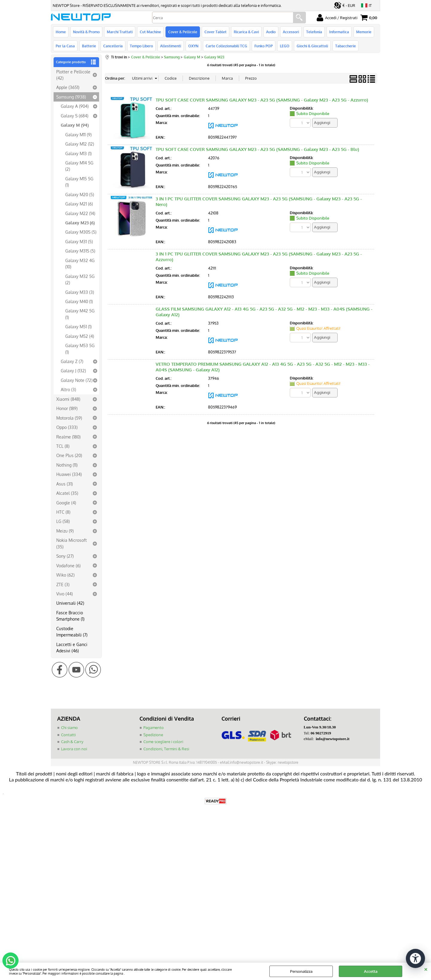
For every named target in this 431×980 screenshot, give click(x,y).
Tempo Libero (141, 46)
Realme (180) (68, 437)
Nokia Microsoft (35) (72, 543)
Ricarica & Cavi (246, 32)
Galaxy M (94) (75, 125)
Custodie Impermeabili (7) (72, 632)
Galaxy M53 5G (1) (80, 348)
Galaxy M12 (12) (80, 144)
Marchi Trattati (120, 32)
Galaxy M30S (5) (81, 232)
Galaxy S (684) (75, 116)
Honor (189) (67, 408)
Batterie (89, 46)
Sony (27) (65, 556)
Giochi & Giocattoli (312, 46)
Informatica (339, 32)
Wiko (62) (65, 575)
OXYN (193, 46)
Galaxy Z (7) (72, 361)
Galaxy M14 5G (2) (79, 166)
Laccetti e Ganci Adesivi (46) (72, 647)
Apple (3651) (68, 87)
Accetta (371, 971)
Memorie (364, 32)
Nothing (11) (67, 465)
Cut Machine (150, 32)
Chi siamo (69, 728)
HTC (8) (63, 512)
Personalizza (301, 971)
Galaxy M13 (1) (78, 153)
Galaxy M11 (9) (78, 134)
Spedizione (153, 735)
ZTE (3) (63, 584)
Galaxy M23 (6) (80, 223)
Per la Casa (65, 46)
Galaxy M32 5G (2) (80, 279)
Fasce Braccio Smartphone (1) (70, 616)
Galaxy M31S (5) (80, 251)
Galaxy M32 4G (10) (80, 263)
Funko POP (264, 46)
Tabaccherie (346, 46)
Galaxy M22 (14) (80, 213)
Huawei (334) (69, 474)
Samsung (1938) (71, 97)
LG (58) (63, 521)
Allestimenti (171, 46)
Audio (271, 32)
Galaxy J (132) (73, 370)
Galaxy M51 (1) (78, 326)
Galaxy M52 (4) (80, 336)
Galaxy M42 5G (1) (80, 314)
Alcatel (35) (67, 493)
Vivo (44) (65, 594)
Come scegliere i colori (163, 742)
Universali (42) (70, 603)
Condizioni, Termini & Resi (166, 749)
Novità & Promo (86, 32)
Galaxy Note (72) (77, 380)
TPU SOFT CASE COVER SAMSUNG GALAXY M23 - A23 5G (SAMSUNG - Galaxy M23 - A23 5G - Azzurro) (262, 100)
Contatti (68, 735)
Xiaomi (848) (68, 399)
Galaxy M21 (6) (79, 204)
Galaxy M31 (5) (79, 241)
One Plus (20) (69, 455)
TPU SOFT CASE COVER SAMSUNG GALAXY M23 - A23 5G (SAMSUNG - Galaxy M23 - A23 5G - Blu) (257, 149)
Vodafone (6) (68, 565)
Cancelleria (113, 46)
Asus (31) (65, 484)
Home (61, 32)
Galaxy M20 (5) (80, 194)
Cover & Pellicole (183, 32)
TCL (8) (63, 446)
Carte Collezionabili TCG (226, 46)
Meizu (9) (65, 531)
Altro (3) (68, 389)
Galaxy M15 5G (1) (79, 182)
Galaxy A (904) (75, 106)
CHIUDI (426, 969)
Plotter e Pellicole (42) (73, 75)
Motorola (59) (69, 418)
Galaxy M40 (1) (79, 301)
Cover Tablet (215, 32)
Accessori (291, 32)
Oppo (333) (67, 427)
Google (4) (66, 503)
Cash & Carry (72, 742)
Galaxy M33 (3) (80, 292)
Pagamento (154, 728)
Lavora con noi (74, 749)
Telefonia (314, 32)
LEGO (285, 46)
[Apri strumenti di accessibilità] (415, 958)
